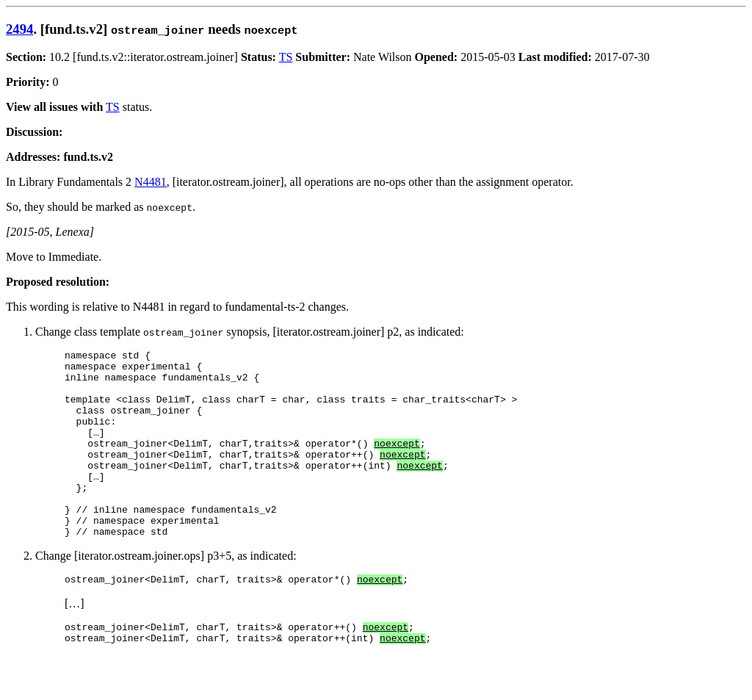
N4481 (151, 182)
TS (286, 57)
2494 (19, 29)
